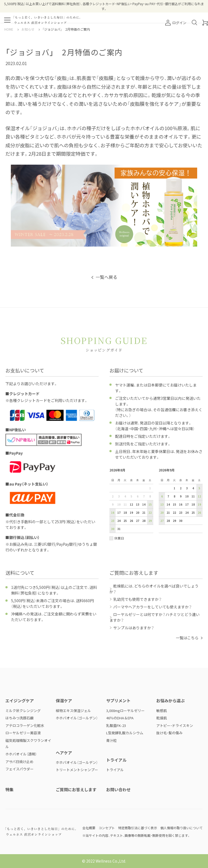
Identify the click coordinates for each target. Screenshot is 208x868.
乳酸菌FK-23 (116, 725)
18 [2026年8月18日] (125, 513)
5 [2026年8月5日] (131, 496)
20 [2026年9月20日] (162, 513)
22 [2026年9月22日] (174, 513)
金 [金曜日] (144, 480)
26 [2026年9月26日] (199, 513)
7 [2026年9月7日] (168, 496)
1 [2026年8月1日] (150, 488)
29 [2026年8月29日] (150, 521)
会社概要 (89, 828)
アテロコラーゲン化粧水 (25, 725)
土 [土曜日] (150, 480)
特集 (9, 789)
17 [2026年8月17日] (119, 513)
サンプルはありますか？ (134, 628)
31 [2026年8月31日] (119, 529)
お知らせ (28, 29)
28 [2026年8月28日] (144, 521)
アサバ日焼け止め (19, 762)
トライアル (115, 770)
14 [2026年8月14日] (144, 504)
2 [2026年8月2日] (113, 496)
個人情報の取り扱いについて (181, 828)
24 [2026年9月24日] (187, 513)
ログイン (176, 23)
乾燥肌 (162, 718)
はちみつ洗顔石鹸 (19, 718)
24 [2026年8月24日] (119, 521)
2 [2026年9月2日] (181, 488)
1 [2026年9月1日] (174, 488)
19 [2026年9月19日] (199, 504)
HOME (9, 29)
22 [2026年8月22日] (150, 513)
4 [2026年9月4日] (193, 488)
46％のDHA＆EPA (120, 718)
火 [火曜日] (125, 480)
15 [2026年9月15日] (174, 504)
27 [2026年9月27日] (162, 521)
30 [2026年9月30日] (181, 521)
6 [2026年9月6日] (162, 496)
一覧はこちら (187, 638)
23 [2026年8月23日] (113, 521)
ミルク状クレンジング (23, 711)
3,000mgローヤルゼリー (125, 711)
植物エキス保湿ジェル (73, 711)
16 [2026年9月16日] (181, 504)
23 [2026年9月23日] (181, 513)
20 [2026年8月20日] (138, 513)
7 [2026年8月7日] (144, 496)
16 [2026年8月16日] (113, 513)
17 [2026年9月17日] (187, 504)
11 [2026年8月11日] (125, 504)
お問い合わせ (118, 789)
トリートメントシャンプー (77, 770)
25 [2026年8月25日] (125, 521)
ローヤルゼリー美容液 (23, 733)
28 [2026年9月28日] (168, 521)
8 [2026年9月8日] (174, 496)
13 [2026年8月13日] (138, 504)
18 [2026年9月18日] (193, 504)
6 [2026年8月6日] (138, 496)
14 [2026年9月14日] (168, 504)
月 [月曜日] (119, 480)
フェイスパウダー (19, 769)
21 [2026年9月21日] (168, 513)
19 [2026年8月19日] (131, 513)
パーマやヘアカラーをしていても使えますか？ (152, 607)
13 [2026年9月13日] (162, 504)
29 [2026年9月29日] (174, 521)
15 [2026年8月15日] (150, 504)
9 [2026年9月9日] (181, 496)
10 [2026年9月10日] (187, 496)
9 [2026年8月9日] (113, 504)
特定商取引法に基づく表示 (138, 828)
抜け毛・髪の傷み (169, 733)
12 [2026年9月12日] (199, 496)
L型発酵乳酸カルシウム (125, 733)
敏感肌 (162, 711)
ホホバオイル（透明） (21, 754)
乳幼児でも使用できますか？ (137, 599)
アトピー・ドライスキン (175, 725)
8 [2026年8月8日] (150, 496)
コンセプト (107, 828)
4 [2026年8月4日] (125, 496)
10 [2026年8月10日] (119, 504)
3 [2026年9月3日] (187, 488)
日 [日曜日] (113, 480)
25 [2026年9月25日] (193, 513)
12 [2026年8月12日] (131, 504)
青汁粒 (111, 740)
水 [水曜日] (131, 480)
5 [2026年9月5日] (199, 488)
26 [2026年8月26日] (131, 521)
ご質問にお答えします (76, 789)
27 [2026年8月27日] (138, 521)
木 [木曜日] (138, 480)
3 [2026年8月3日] (119, 496)
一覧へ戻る (106, 277)
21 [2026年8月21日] (144, 513)
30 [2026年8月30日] (113, 529)
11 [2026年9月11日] (193, 496)
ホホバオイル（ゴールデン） (77, 718)
